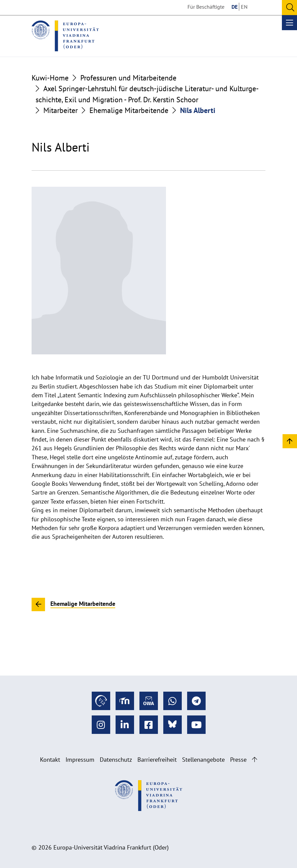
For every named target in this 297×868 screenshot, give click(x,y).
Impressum (80, 760)
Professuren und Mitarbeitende (128, 78)
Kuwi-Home (50, 78)
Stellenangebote (203, 760)
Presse (238, 760)
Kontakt (50, 760)
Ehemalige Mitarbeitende (129, 110)
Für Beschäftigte (206, 7)
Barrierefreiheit (157, 760)
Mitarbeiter (60, 110)
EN (244, 7)
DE (235, 7)
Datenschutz (116, 760)
